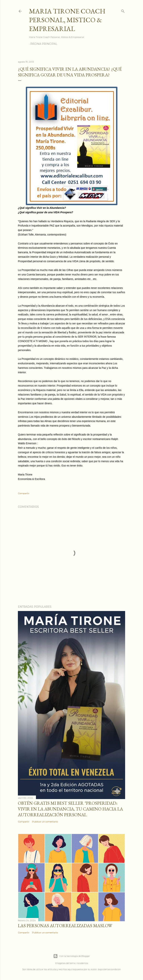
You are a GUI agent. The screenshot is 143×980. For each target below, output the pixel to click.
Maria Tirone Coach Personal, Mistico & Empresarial (67, 20)
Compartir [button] (24, 493)
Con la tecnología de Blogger (72, 956)
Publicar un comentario (45, 822)
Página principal (44, 44)
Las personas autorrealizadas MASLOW (65, 926)
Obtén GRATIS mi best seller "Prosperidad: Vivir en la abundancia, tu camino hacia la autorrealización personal (70, 809)
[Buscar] (123, 10)
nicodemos (82, 963)
